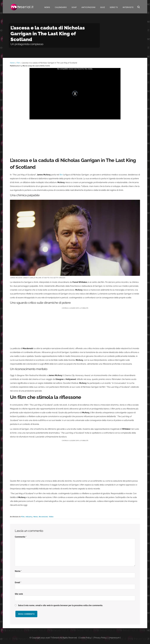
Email (18, 582)
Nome (18, 571)
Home (12, 63)
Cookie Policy (85, 638)
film (61, 175)
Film (18, 63)
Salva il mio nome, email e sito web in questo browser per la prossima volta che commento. (60, 605)
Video (51, 517)
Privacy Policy (100, 638)
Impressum (115, 638)
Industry (29, 517)
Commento (21, 537)
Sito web (19, 594)
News (36, 517)
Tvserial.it (22, 6)
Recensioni (43, 517)
